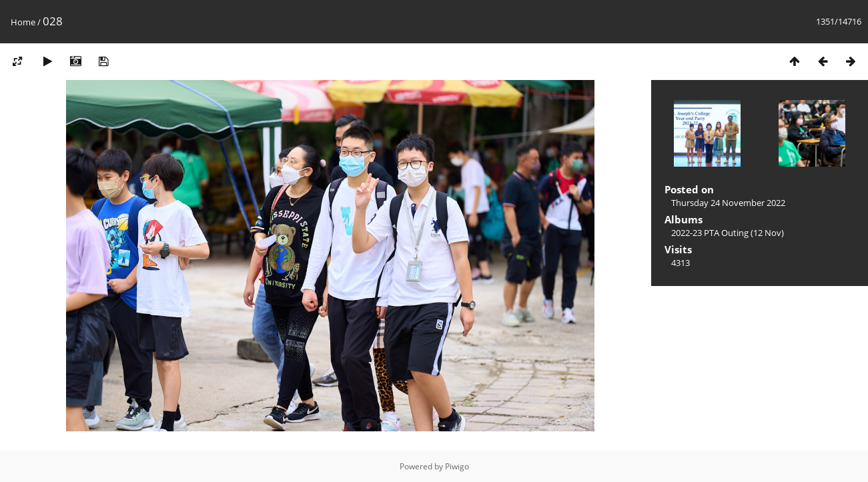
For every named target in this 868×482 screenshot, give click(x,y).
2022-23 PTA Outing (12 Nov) (728, 233)
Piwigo (457, 466)
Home (23, 22)
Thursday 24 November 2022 (728, 203)
